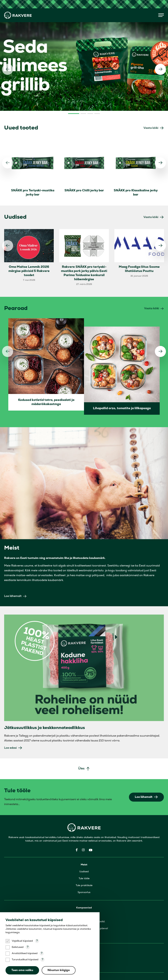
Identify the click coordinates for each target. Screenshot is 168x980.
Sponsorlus (84, 867)
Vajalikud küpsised (22, 941)
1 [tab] (74, 88)
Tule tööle (84, 853)
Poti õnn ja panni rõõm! (84, 910)
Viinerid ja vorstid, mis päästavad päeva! (84, 903)
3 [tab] (90, 88)
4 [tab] (97, 88)
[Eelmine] (8, 56)
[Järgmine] (160, 56)
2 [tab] (83, 88)
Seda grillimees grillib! (84, 889)
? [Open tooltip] (37, 941)
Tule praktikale (84, 860)
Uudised (84, 846)
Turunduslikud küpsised (25, 960)
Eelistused (18, 947)
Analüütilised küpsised (25, 953)
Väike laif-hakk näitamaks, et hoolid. (84, 896)
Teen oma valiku (22, 970)
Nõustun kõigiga (59, 970)
